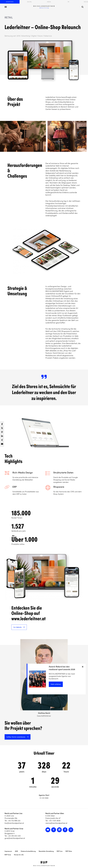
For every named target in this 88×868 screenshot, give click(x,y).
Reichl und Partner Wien (55, 813)
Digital (29, 2)
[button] (2, 424)
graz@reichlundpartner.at (15, 838)
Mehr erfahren (56, 684)
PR (68, 2)
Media (49, 2)
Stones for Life (19, 855)
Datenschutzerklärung (28, 851)
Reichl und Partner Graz (14, 829)
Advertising (10, 2)
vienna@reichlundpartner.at (56, 823)
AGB (16, 851)
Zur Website (17, 627)
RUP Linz (60, 851)
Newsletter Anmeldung (46, 851)
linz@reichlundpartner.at (14, 823)
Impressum (8, 851)
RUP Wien (69, 851)
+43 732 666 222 (14, 821)
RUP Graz (8, 855)
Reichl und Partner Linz (13, 813)
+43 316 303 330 (14, 836)
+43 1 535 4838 (55, 821)
